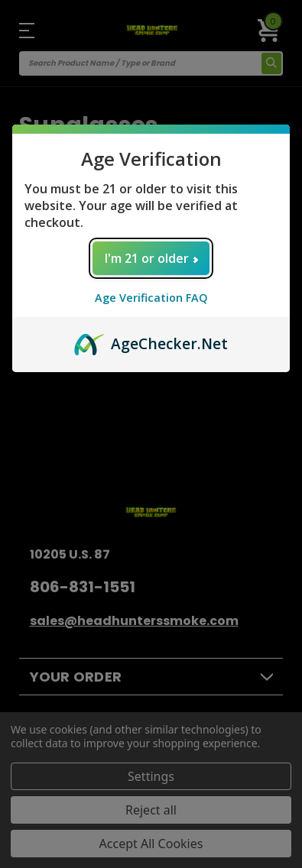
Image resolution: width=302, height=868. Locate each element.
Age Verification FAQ (151, 298)
